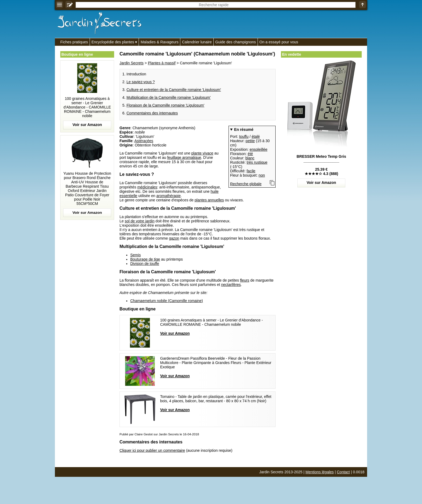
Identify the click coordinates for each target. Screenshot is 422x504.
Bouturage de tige (145, 259)
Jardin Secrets (131, 63)
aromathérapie (168, 196)
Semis (136, 255)
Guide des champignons (236, 42)
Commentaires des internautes (152, 113)
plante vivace (202, 153)
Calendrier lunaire (197, 42)
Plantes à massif (162, 63)
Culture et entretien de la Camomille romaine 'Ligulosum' (174, 90)
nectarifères (231, 285)
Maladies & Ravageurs (159, 42)
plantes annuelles (209, 200)
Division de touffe (145, 264)
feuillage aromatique (184, 157)
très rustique (257, 162)
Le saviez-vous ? (141, 82)
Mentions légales (320, 472)
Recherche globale (246, 184)
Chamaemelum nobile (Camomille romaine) (167, 301)
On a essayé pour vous (279, 42)
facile (251, 171)
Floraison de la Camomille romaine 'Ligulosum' (165, 105)
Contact (343, 472)
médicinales (147, 187)
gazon (174, 238)
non (262, 175)
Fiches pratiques (74, 42)
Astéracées (144, 141)
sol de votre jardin (140, 221)
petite (250, 141)
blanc (250, 158)
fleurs (245, 280)
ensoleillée (258, 149)
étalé (256, 136)
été (250, 154)
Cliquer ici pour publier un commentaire (152, 450)
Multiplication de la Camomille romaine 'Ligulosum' (169, 97)
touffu (244, 136)
